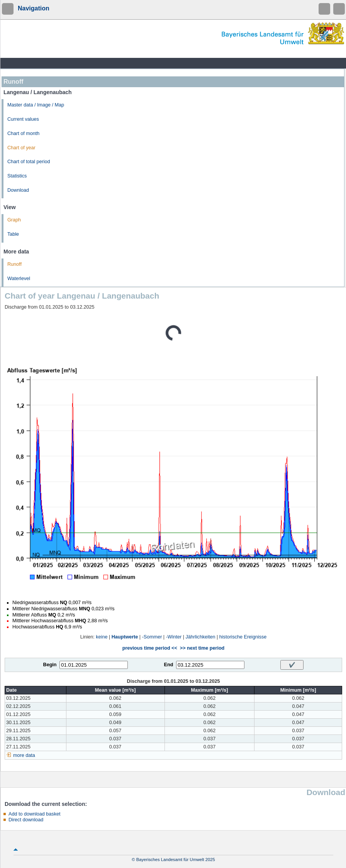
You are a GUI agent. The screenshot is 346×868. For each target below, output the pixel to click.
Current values (23, 119)
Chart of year (21, 148)
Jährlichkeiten (201, 637)
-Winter (174, 637)
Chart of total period (29, 162)
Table (13, 234)
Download (18, 190)
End (169, 665)
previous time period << (150, 648)
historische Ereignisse (243, 637)
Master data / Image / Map (36, 105)
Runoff (14, 264)
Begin (50, 665)
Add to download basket (34, 814)
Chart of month (23, 133)
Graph (14, 220)
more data (24, 755)
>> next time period (202, 648)
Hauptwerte (125, 637)
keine (102, 637)
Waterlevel (19, 279)
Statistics (17, 176)
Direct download (26, 820)
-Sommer (152, 637)
